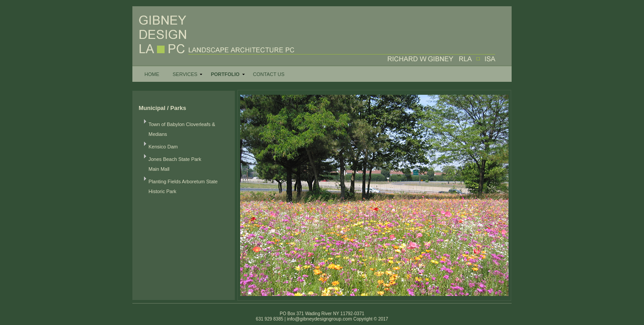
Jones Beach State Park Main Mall (175, 164)
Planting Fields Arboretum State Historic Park (183, 186)
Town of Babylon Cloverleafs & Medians (182, 129)
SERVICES (185, 74)
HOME (152, 74)
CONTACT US (269, 74)
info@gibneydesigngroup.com (319, 319)
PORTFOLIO (225, 74)
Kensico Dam (163, 147)
